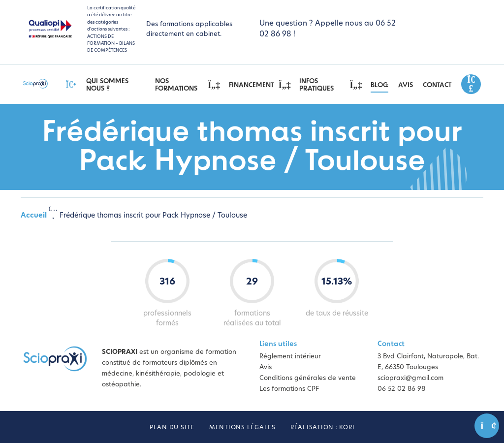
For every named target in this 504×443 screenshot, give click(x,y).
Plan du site (172, 428)
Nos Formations (187, 85)
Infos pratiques (330, 85)
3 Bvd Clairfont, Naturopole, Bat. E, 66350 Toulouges (428, 362)
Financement (259, 85)
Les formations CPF (289, 389)
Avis (406, 85)
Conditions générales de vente (308, 378)
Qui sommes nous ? (107, 85)
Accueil (34, 216)
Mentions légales (242, 428)
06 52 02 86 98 (401, 389)
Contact (437, 85)
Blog (379, 85)
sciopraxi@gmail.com (410, 378)
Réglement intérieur (290, 357)
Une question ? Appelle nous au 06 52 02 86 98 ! (328, 29)
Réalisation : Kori (323, 428)
